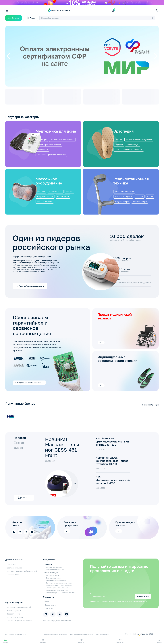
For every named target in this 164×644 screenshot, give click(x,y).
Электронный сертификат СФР (57, 590)
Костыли (139, 196)
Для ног (69, 191)
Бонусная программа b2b (55, 570)
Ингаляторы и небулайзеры (62, 140)
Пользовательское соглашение (55, 634)
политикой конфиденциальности (136, 601)
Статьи (19, 443)
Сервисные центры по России (19, 621)
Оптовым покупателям (54, 567)
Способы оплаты (14, 575)
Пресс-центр (50, 605)
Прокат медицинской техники (57, 588)
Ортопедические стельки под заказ (59, 583)
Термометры (42, 150)
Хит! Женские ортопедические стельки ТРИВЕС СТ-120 (112, 441)
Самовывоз (11, 564)
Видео (18, 448)
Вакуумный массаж (45, 196)
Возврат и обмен (14, 614)
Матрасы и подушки (123, 196)
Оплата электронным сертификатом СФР (61, 593)
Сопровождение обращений (19, 607)
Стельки (118, 140)
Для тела (41, 191)
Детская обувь (133, 145)
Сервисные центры (15, 617)
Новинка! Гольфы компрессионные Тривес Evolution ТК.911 (112, 461)
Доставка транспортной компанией (22, 571)
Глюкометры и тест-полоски (49, 145)
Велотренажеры (140, 202)
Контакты (49, 608)
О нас (47, 602)
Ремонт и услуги (14, 610)
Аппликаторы (63, 196)
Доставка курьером (15, 568)
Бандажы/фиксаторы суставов (139, 140)
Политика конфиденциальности (81, 634)
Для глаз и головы (45, 202)
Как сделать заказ (52, 575)
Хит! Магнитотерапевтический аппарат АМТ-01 (113, 480)
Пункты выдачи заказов (125, 524)
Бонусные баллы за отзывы (56, 580)
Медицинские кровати (124, 191)
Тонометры (42, 140)
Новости (20, 438)
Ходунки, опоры (122, 202)
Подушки (119, 145)
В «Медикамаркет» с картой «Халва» (59, 585)
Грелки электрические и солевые (51, 155)
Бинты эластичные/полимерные (129, 150)
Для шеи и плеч (55, 191)
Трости (150, 196)
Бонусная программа (71, 524)
